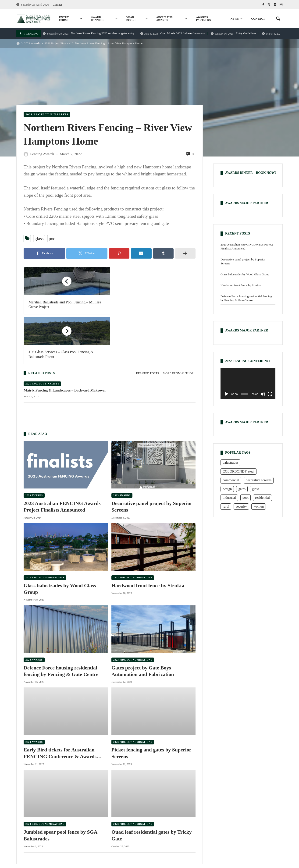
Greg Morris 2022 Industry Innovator (173, 34)
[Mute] (263, 394)
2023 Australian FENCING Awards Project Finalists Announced (62, 457)
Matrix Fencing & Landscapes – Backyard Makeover (65, 340)
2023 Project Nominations (45, 528)
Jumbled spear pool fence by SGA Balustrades (61, 786)
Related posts (147, 324)
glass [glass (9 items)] (256, 489)
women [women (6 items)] (259, 506)
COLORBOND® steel (183, 835)
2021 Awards (32, 43)
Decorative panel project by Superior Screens (152, 457)
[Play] (227, 394)
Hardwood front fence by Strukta (148, 536)
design (267, 835)
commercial (149, 835)
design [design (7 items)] (227, 489)
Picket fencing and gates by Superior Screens (152, 704)
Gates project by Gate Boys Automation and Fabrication (143, 621)
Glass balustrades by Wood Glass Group (60, 539)
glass (39, 239)
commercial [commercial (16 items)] (231, 480)
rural (112, 835)
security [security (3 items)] (241, 506)
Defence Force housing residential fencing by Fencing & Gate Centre (61, 621)
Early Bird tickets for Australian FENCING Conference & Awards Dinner (60, 704)
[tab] (147, 324)
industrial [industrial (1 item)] (229, 498)
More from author (178, 324)
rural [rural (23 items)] (226, 506)
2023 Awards (34, 446)
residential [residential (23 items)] (262, 498)
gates (71, 835)
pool (53, 239)
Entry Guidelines (233, 34)
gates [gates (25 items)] (242, 489)
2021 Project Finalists (57, 43)
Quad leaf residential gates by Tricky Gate (152, 786)
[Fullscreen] (270, 394)
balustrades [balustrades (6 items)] (230, 462)
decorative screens (239, 835)
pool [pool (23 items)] (246, 498)
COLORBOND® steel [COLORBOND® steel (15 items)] (238, 471)
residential (92, 835)
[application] (248, 383)
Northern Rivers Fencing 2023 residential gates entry (89, 34)
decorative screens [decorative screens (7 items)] (259, 480)
